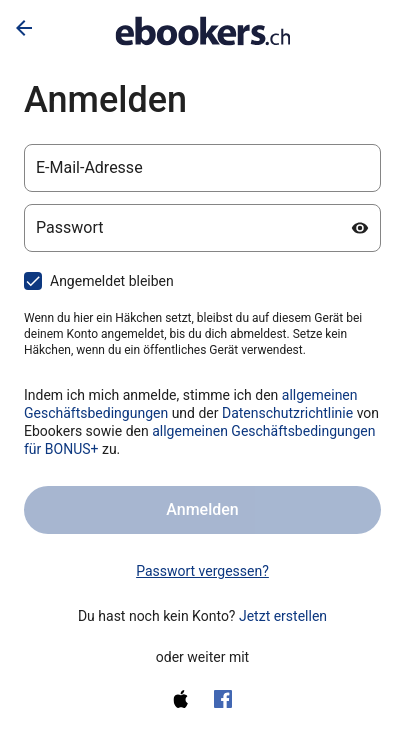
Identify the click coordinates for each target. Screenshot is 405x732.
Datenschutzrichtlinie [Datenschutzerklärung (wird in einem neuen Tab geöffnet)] (287, 413)
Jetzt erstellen (283, 616)
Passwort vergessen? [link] (202, 571)
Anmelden (202, 509)
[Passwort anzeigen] (360, 228)
